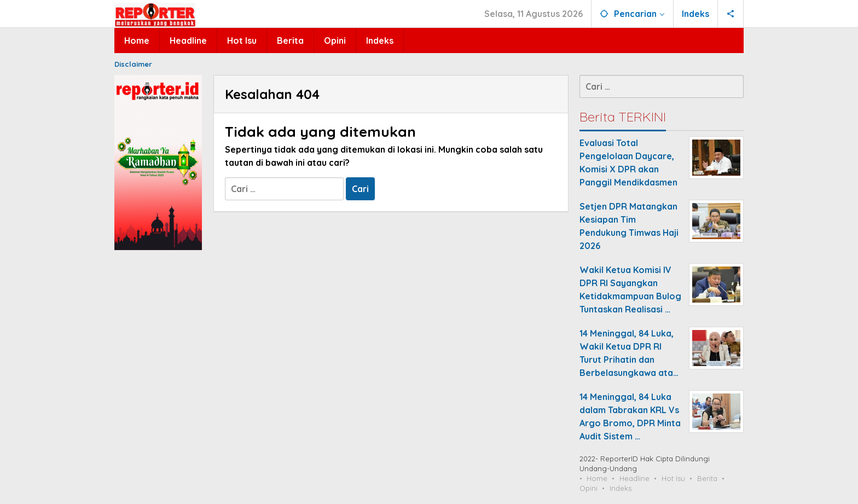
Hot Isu (673, 478)
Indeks (621, 488)
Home (597, 478)
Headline (634, 478)
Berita (707, 478)
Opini (589, 488)
